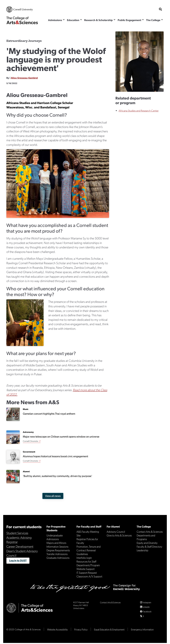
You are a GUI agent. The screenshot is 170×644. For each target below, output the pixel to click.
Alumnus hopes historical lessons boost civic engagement (55, 456)
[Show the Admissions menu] (64, 20)
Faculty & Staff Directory (149, 546)
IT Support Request (87, 572)
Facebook (147, 612)
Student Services (17, 533)
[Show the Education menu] (81, 20)
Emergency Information (142, 630)
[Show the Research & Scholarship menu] (114, 20)
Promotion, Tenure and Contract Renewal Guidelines (89, 550)
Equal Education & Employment (109, 630)
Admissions (55, 20)
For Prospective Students (56, 528)
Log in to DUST (18, 560)
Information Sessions (57, 546)
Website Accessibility (57, 630)
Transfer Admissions (57, 554)
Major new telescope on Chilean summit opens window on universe (61, 437)
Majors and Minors (56, 543)
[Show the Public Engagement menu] (143, 20)
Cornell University (20, 9)
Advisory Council (116, 531)
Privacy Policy (81, 630)
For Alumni (113, 526)
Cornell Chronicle (30, 441)
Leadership (142, 550)
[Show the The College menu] (162, 20)
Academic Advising (19, 537)
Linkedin (146, 608)
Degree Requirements (58, 550)
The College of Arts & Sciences (22, 20)
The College (153, 20)
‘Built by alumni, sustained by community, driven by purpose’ (58, 476)
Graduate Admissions (58, 558)
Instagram (147, 603)
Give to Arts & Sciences (119, 535)
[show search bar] (160, 9)
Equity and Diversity (147, 543)
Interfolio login (84, 558)
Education (73, 20)
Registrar (12, 542)
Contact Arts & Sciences (150, 531)
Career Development (20, 546)
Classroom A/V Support (89, 576)
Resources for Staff (86, 561)
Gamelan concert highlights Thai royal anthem (49, 414)
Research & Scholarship (98, 20)
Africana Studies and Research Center (139, 111)
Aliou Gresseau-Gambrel (24, 78)
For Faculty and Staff (89, 526)
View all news (53, 496)
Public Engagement (129, 20)
